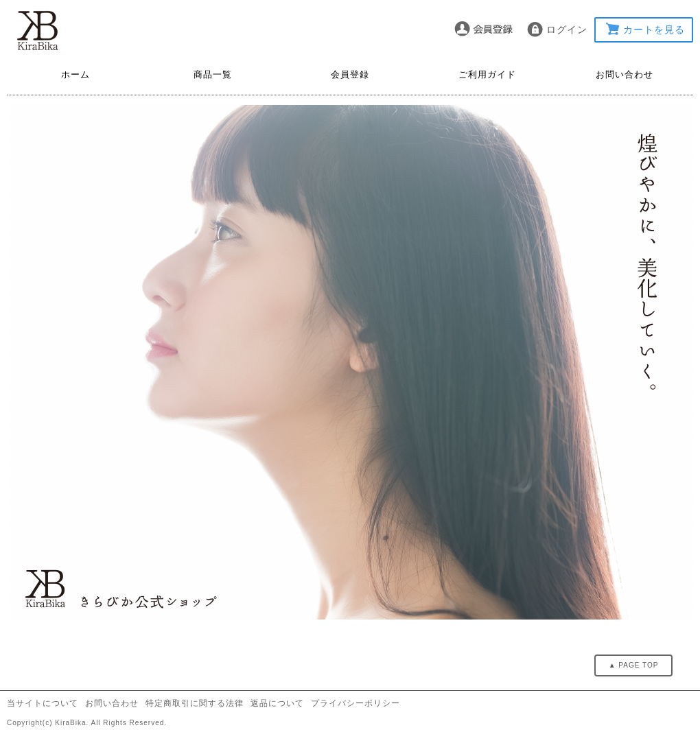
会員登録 (350, 74)
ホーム (75, 74)
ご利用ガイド (487, 74)
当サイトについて (43, 703)
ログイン (567, 30)
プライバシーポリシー (355, 703)
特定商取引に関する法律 (195, 703)
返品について (277, 703)
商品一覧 (213, 74)
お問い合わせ (625, 74)
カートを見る (654, 30)
